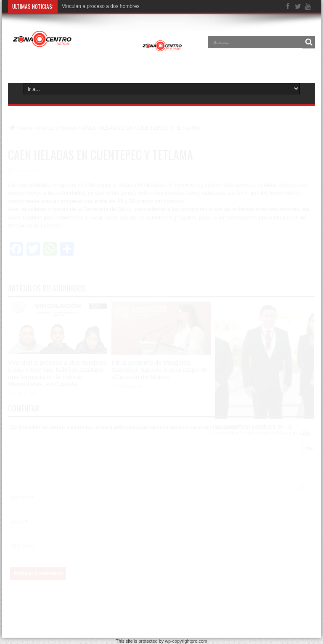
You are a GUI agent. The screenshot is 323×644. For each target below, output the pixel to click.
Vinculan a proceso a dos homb (97, 6)
